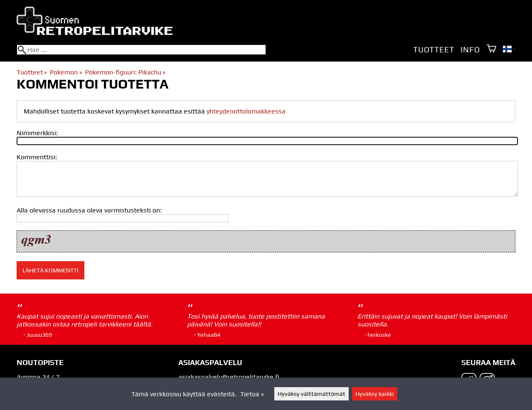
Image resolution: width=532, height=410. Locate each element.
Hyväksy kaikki (375, 394)
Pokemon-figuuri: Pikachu (125, 72)
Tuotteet (433, 49)
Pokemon (66, 72)
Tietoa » (252, 394)
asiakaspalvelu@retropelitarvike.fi (229, 377)
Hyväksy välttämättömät (312, 394)
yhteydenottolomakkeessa (246, 111)
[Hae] (141, 50)
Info (470, 49)
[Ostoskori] (491, 49)
